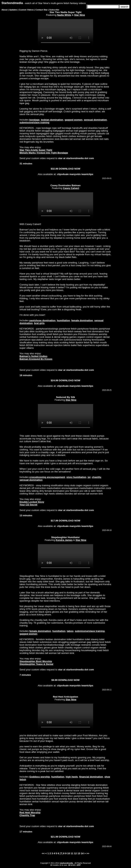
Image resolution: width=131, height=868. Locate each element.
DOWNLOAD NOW (70, 169)
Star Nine (80, 15)
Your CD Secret (28, 505)
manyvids (75, 174)
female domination (82, 320)
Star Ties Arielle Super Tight (36, 150)
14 (82, 853)
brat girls (39, 323)
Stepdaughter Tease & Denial (36, 664)
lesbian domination (52, 120)
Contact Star (42, 10)
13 (79, 853)
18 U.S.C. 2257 (74, 865)
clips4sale (63, 174)
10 (69, 853)
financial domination (91, 777)
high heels (72, 777)
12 (75, 853)
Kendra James (64, 540)
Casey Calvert (71, 188)
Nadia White (64, 15)
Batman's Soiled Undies (33, 356)
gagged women (74, 120)
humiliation (63, 320)
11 (72, 853)
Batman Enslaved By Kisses (36, 359)
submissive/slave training (34, 122)
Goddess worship (40, 777)
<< (43, 853)
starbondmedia (66, 863)
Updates (13, 10)
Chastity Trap (27, 815)
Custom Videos (26, 10)
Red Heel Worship (30, 813)
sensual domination (95, 120)
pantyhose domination (42, 320)
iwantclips (87, 174)
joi (89, 477)
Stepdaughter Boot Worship (36, 661)
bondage (34, 120)
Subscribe (54, 10)
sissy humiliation (76, 477)
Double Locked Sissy (32, 502)
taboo (70, 631)
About (4, 10)
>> (88, 853)
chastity (96, 477)
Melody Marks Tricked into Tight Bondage (44, 153)
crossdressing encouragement (47, 477)
